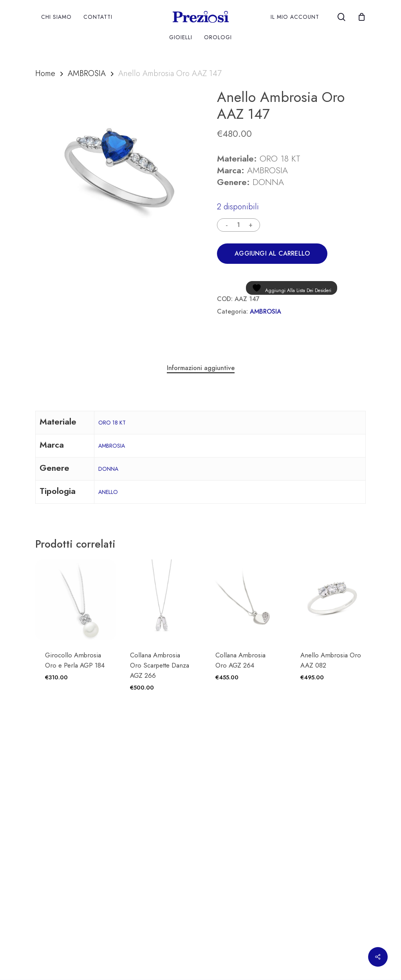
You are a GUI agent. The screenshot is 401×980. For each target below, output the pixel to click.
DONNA (108, 469)
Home (45, 73)
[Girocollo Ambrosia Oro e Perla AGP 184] (76, 600)
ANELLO (108, 492)
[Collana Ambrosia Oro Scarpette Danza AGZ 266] (161, 600)
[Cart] (361, 17)
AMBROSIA (87, 73)
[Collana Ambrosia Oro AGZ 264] (246, 600)
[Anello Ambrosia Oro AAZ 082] (331, 600)
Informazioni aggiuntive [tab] (201, 368)
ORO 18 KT (112, 423)
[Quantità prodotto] (238, 225)
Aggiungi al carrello (272, 253)
